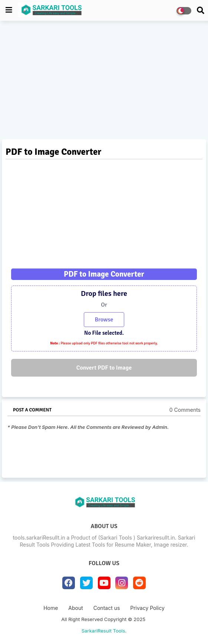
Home (51, 608)
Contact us (107, 608)
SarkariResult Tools (103, 631)
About (75, 608)
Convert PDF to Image (104, 368)
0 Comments (185, 410)
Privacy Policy (147, 608)
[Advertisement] (104, 82)
